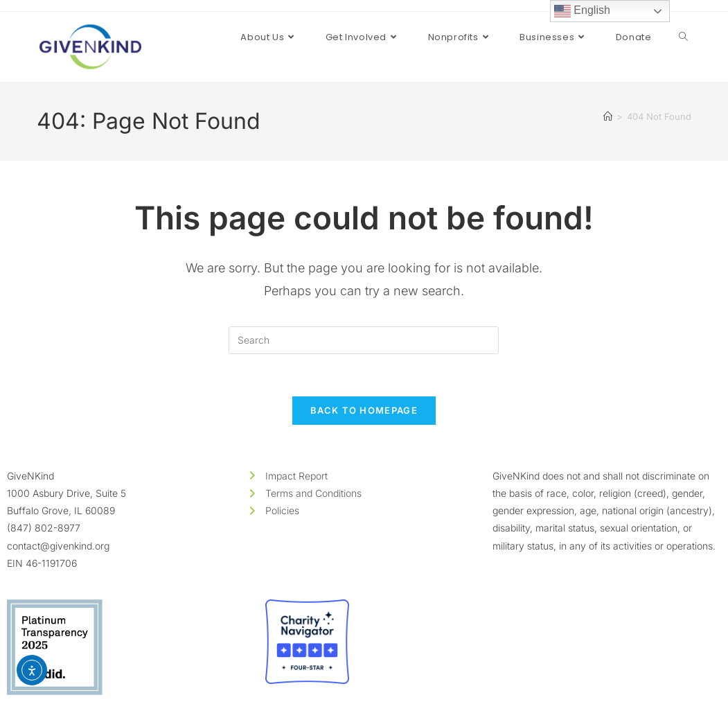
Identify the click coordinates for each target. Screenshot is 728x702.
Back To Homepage (364, 410)
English (582, 11)
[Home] (608, 116)
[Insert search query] (364, 340)
